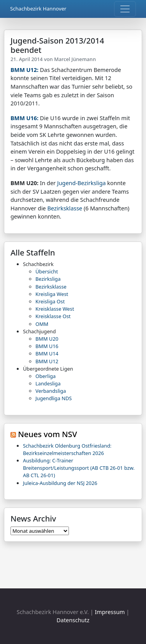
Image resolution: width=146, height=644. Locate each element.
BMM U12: (25, 70)
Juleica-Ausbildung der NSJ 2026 (60, 483)
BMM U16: (25, 118)
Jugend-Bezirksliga (82, 183)
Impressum (110, 612)
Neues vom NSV (47, 434)
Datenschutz (73, 620)
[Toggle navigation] (125, 9)
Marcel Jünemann (75, 59)
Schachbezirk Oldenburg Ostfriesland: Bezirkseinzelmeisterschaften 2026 (67, 449)
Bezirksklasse (65, 208)
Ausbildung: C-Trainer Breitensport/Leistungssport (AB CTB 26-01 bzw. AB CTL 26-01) (79, 468)
